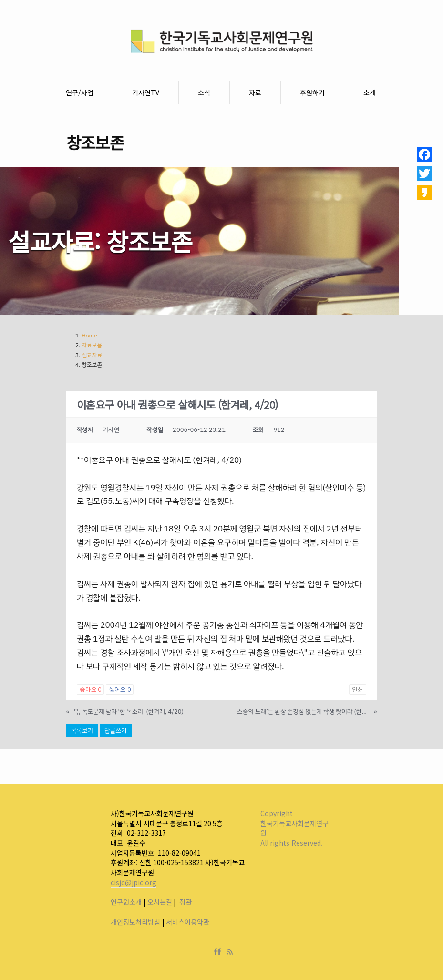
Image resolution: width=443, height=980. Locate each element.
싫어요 (119, 690)
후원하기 (312, 92)
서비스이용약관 (188, 922)
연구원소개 (126, 902)
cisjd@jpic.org (134, 882)
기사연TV (146, 92)
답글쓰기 (115, 730)
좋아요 (90, 690)
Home (89, 336)
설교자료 (92, 355)
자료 (255, 92)
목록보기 (82, 730)
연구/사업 (80, 92)
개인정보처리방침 (135, 922)
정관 (185, 902)
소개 (370, 92)
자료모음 (92, 345)
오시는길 (160, 902)
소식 (204, 92)
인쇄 (358, 690)
